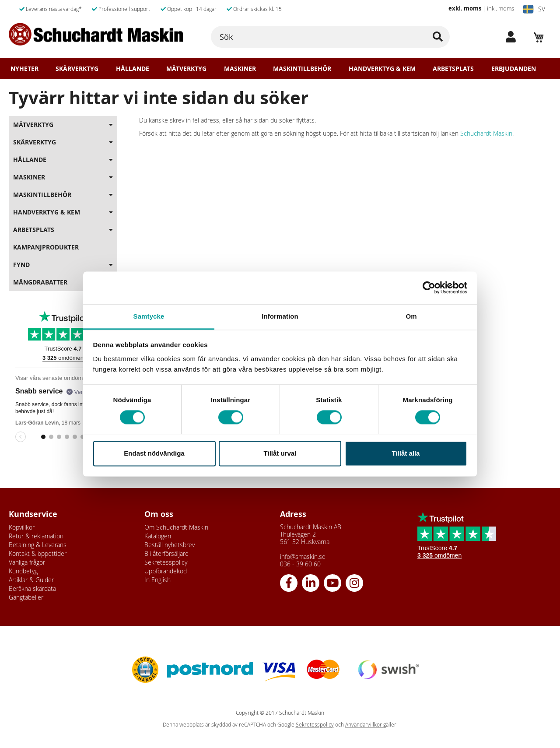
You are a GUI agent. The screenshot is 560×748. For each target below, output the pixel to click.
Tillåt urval (280, 454)
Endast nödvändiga (154, 454)
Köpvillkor (22, 527)
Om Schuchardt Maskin (176, 527)
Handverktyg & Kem (382, 69)
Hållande (133, 69)
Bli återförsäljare (166, 553)
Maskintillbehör (302, 69)
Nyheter (24, 69)
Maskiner (240, 69)
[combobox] (330, 37)
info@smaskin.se (303, 557)
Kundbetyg (23, 571)
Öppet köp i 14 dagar (189, 9)
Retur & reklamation (36, 536)
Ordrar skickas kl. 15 (254, 9)
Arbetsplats (453, 69)
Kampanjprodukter (46, 247)
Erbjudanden (514, 69)
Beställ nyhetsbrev (170, 545)
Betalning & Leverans (38, 545)
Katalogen (158, 536)
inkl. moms (500, 8)
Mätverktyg (186, 69)
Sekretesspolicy (166, 562)
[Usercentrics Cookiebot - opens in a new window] (429, 288)
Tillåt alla (406, 454)
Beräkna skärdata (32, 588)
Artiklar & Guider (31, 580)
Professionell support (121, 9)
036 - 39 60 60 (300, 564)
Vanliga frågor (27, 562)
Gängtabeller (26, 597)
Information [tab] (280, 316)
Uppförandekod (166, 571)
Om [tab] (411, 316)
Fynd (21, 265)
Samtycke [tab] (149, 316)
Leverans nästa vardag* (51, 9)
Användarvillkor (364, 725)
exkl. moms (465, 8)
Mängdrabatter (40, 282)
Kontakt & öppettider (38, 553)
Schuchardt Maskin (486, 133)
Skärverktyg (77, 69)
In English (157, 580)
